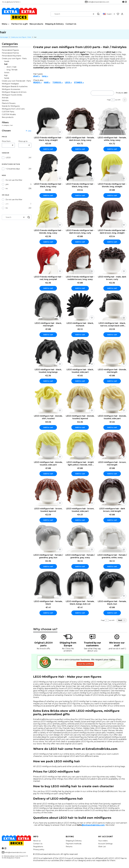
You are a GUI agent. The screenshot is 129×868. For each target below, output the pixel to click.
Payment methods (74, 844)
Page (109, 100)
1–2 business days (13, 169)
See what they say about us (92, 650)
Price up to (23, 141)
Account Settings (105, 844)
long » (45, 76)
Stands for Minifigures (11, 106)
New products (8, 117)
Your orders (103, 841)
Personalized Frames (10, 53)
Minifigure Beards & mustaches (15, 86)
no (7, 188)
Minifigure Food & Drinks (12, 95)
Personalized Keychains (11, 56)
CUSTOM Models (9, 114)
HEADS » (37, 82)
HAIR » (47, 82)
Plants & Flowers (9, 103)
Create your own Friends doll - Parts (16, 81)
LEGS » (68, 82)
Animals (5, 98)
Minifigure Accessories (11, 89)
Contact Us (38, 844)
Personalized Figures (10, 50)
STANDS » (79, 82)
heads (7, 61)
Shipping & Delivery (74, 841)
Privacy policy (39, 849)
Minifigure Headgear (10, 84)
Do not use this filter (14, 180)
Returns (69, 847)
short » (37, 76)
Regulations (38, 847)
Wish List (102, 847)
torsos (7, 72)
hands (7, 78)
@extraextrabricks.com (93, 825)
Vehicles (5, 100)
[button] (98, 14)
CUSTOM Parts (8, 112)
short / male (12, 67)
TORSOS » (58, 82)
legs (6, 75)
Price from (6, 141)
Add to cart (48, 149)
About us (37, 841)
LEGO (8, 158)
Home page (4, 37)
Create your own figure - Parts (21, 37)
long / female (12, 70)
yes (7, 184)
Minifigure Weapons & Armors (14, 92)
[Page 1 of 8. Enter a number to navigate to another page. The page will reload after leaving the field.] (113, 100)
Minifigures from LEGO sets (13, 109)
